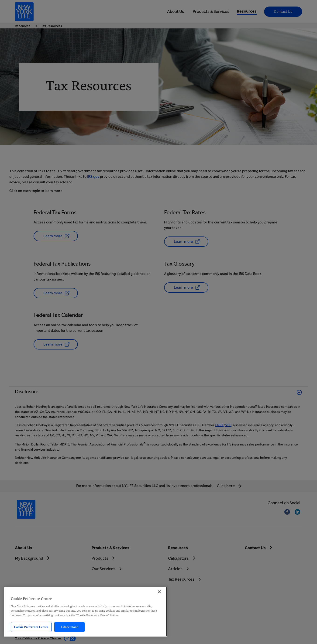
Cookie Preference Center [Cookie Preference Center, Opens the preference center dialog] (31, 627)
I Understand (69, 627)
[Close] (159, 592)
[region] (85, 612)
